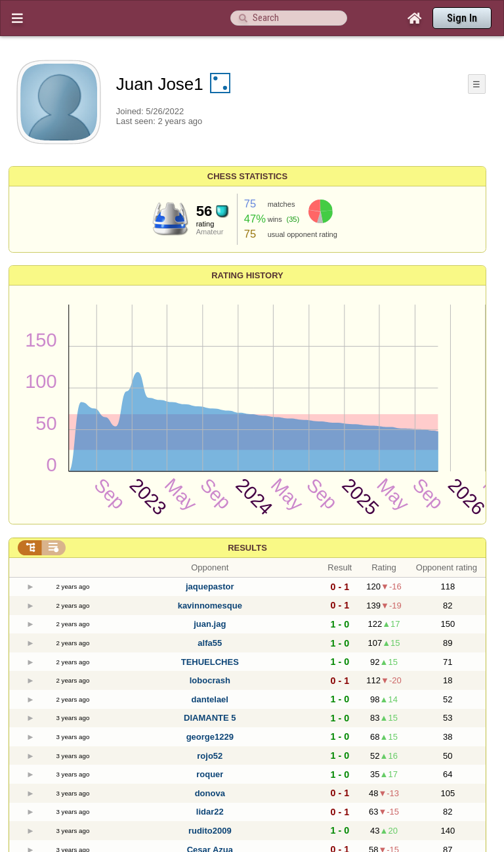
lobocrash (210, 680)
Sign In (462, 18)
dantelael (210, 699)
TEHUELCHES (210, 662)
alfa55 (210, 643)
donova (210, 793)
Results (247, 548)
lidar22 (210, 812)
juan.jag (210, 624)
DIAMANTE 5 (210, 718)
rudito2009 (210, 831)
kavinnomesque (210, 606)
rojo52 (210, 756)
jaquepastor (210, 586)
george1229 (210, 737)
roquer (210, 774)
